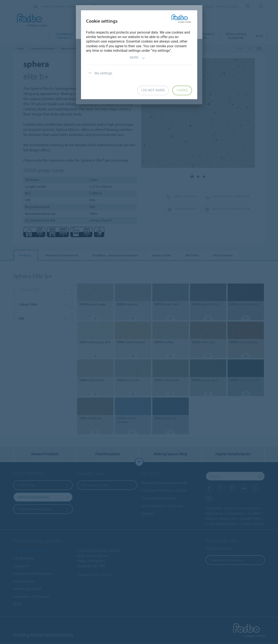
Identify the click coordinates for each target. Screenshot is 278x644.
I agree (182, 90)
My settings (99, 73)
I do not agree (153, 90)
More (137, 58)
